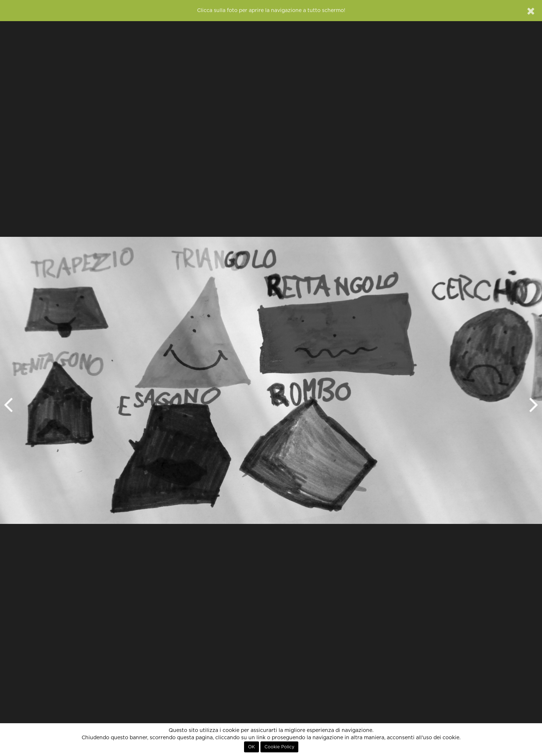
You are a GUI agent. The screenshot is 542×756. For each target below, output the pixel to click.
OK (252, 747)
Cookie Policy (279, 747)
